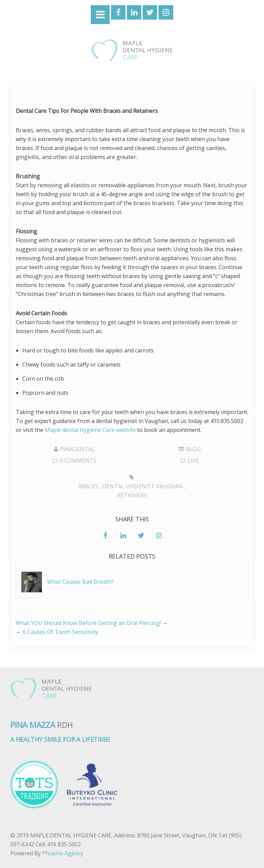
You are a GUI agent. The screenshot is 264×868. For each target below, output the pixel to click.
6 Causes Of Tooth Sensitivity (60, 632)
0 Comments (74, 461)
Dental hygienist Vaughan (143, 486)
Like (190, 461)
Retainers (132, 495)
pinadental (77, 449)
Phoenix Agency (63, 853)
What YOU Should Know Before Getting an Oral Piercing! (88, 623)
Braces (88, 486)
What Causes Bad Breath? (80, 582)
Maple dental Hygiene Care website (90, 430)
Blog (193, 449)
